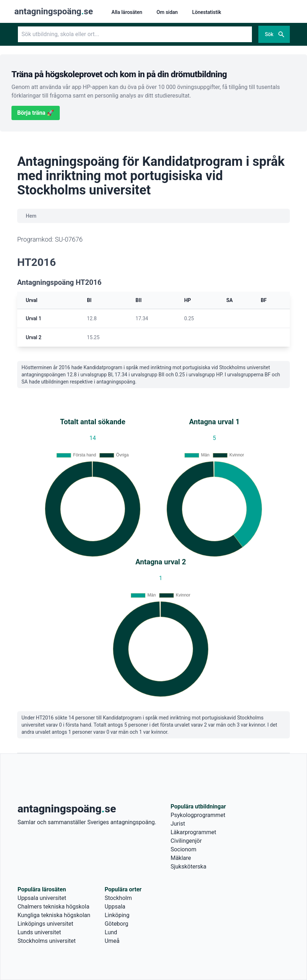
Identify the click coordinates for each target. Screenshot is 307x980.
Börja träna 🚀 (36, 113)
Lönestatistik (207, 12)
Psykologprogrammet (198, 815)
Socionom (184, 849)
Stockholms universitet (47, 941)
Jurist (178, 824)
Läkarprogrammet (194, 832)
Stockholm (118, 898)
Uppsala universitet (42, 898)
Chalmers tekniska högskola (53, 907)
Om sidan (167, 12)
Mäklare (181, 858)
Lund (111, 932)
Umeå (112, 941)
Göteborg (116, 924)
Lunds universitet (39, 932)
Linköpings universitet (45, 924)
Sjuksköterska (189, 867)
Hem (31, 216)
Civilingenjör (186, 841)
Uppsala (115, 907)
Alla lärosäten (127, 12)
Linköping (117, 915)
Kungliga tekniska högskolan (54, 915)
